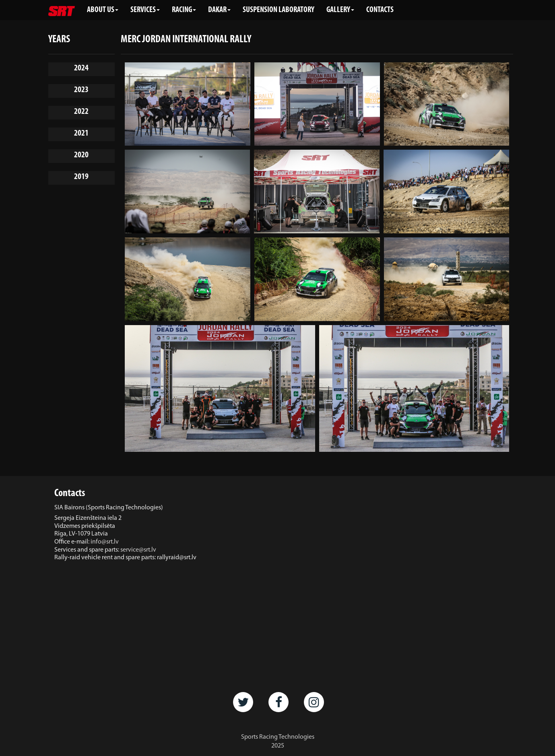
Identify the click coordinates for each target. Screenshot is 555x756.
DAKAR (219, 10)
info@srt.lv (105, 542)
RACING (184, 10)
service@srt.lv (138, 550)
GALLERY (340, 10)
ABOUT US (103, 10)
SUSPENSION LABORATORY (279, 10)
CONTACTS (380, 10)
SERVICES (145, 10)
